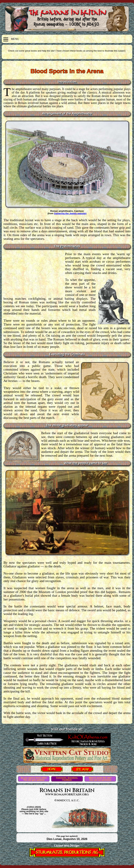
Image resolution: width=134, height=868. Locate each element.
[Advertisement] (34, 273)
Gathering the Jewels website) (70, 213)
